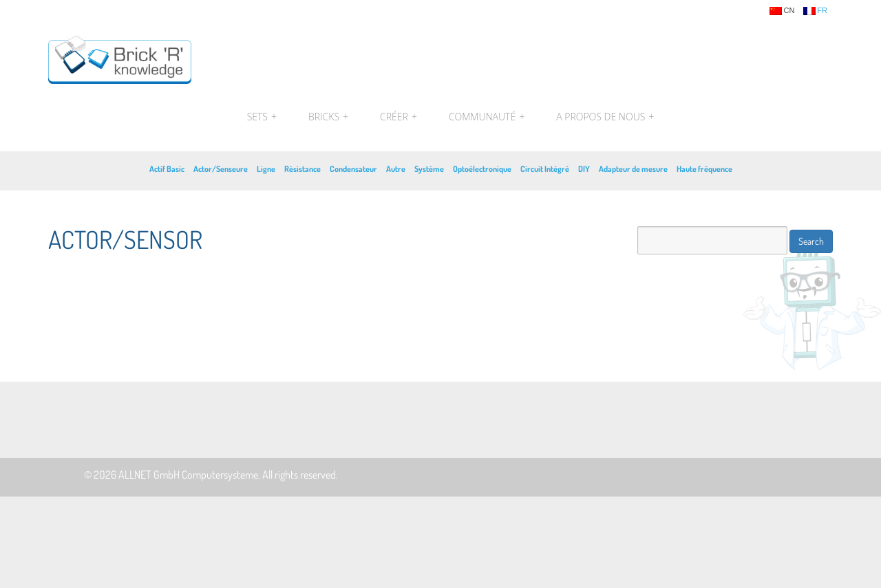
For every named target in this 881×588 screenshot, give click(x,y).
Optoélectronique (482, 169)
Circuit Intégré (545, 169)
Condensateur (353, 169)
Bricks (328, 117)
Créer (399, 117)
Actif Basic (167, 169)
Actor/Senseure (221, 169)
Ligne (266, 169)
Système (429, 169)
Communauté (487, 117)
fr (815, 11)
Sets (262, 117)
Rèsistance (302, 169)
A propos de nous (603, 117)
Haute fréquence (704, 169)
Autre (396, 169)
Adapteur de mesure (633, 169)
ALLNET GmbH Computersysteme (188, 475)
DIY (584, 169)
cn (782, 11)
